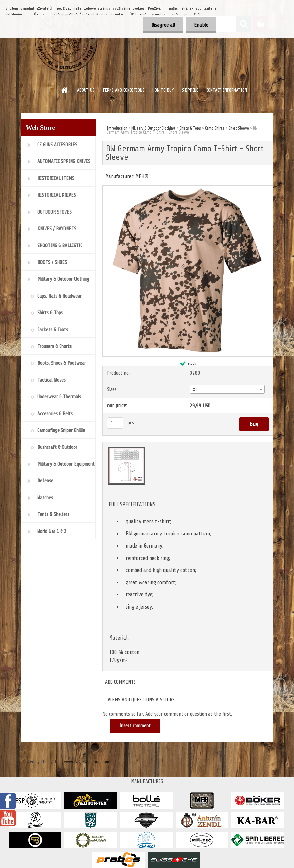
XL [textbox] (195, 390)
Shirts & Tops (190, 128)
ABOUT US (86, 90)
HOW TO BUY (163, 90)
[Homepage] (65, 90)
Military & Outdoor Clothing (153, 128)
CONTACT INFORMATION (227, 90)
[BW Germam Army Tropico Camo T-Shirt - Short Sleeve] (188, 188)
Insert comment (135, 726)
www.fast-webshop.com (86, 761)
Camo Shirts (215, 128)
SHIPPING (190, 90)
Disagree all (163, 25)
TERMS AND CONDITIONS (123, 90)
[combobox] (227, 389)
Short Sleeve (239, 128)
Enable (201, 25)
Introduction (117, 128)
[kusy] (115, 423)
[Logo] (66, 41)
